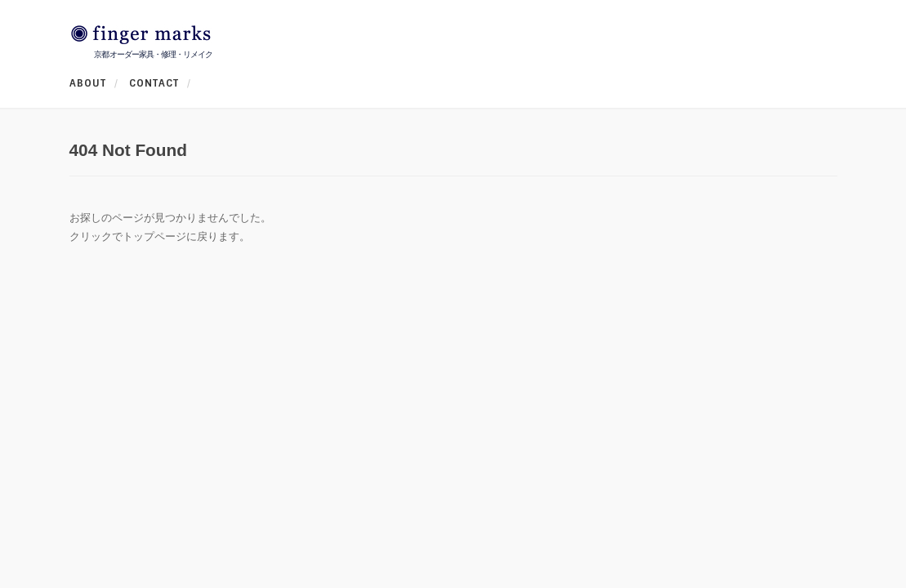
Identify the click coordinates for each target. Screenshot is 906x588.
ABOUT (88, 83)
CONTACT (154, 83)
